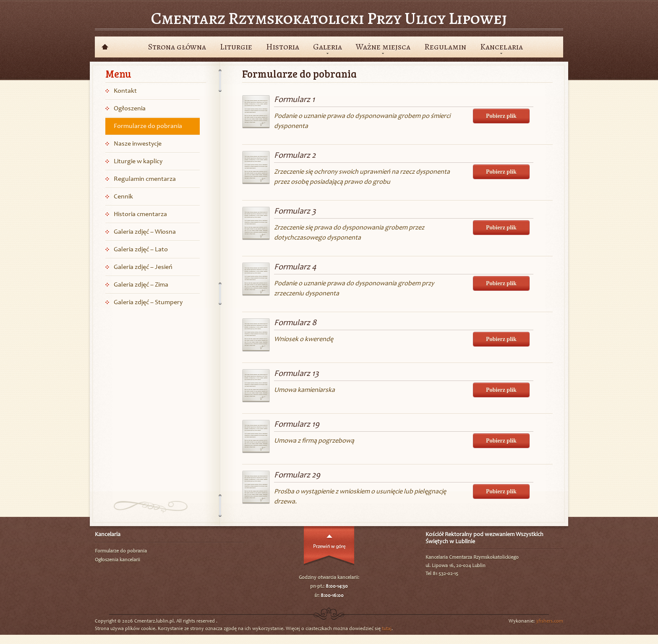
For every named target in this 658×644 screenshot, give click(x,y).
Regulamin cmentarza (145, 179)
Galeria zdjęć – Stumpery (148, 302)
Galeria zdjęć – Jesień (143, 267)
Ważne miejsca (383, 47)
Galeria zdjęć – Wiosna (145, 232)
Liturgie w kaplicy (138, 162)
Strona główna (177, 47)
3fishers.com (550, 621)
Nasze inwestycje (138, 144)
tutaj (387, 629)
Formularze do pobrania (148, 126)
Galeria (328, 47)
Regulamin (445, 47)
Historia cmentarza (140, 214)
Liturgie (236, 47)
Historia (283, 47)
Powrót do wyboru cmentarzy (105, 47)
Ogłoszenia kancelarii (117, 560)
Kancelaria (501, 47)
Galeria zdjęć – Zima (141, 285)
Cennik (123, 197)
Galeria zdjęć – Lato (141, 250)
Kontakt (125, 91)
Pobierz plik (501, 116)
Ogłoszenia (130, 109)
